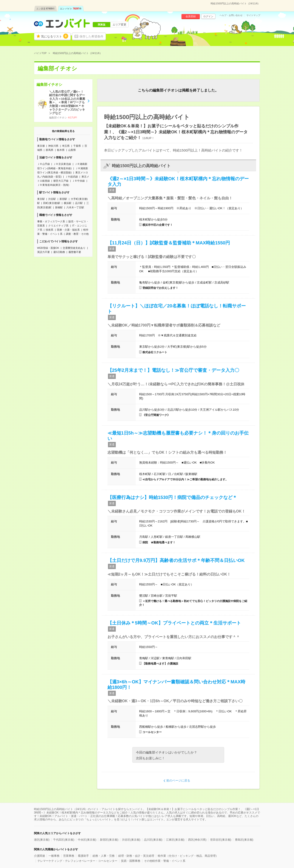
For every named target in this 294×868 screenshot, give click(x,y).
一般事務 (54, 856)
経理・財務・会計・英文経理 (136, 856)
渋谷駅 (52, 199)
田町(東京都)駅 (52, 203)
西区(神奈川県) (197, 840)
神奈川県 (53, 146)
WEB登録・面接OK (48, 248)
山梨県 (72, 150)
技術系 (49, 230)
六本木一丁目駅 (75, 207)
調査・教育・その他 (77, 234)
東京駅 (41, 199)
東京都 (41, 146)
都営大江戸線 (61, 181)
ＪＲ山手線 (44, 164)
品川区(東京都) (153, 840)
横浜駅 (68, 203)
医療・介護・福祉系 (68, 230)
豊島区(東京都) (244, 840)
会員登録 (191, 16)
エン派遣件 (46, 9)
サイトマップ (253, 15)
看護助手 (83, 856)
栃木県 (61, 150)
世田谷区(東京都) (221, 840)
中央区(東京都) (87, 840)
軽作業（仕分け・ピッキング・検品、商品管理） (188, 856)
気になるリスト (55, 36)
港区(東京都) (42, 840)
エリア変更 (119, 25)
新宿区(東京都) (109, 840)
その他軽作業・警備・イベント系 (165, 861)
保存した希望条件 (91, 36)
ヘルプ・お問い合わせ (231, 15)
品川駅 (79, 203)
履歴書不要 (75, 252)
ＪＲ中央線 (78, 181)
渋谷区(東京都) (131, 840)
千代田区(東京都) (64, 840)
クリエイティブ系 (58, 226)
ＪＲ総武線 (72, 177)
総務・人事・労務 (104, 856)
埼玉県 (66, 146)
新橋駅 (59, 207)
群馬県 (49, 150)
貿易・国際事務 (131, 861)
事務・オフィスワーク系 (51, 221)
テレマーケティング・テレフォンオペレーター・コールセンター (77, 861)
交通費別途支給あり (74, 248)
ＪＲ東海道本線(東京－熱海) (53, 185)
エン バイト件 (71, 9)
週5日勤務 (59, 252)
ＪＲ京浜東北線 (62, 164)
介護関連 (40, 856)
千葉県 (77, 146)
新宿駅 (63, 199)
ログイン (208, 16)
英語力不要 (44, 252)
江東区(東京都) (175, 840)
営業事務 (69, 856)
